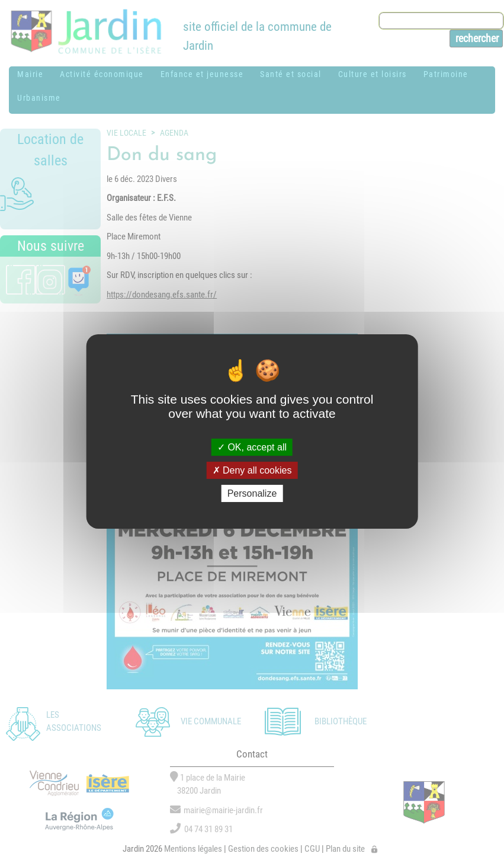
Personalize (252, 493)
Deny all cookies (252, 470)
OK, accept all (252, 447)
